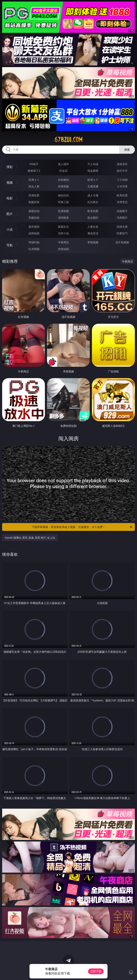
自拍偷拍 (63, 180)
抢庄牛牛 (122, 171)
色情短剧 (63, 249)
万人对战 (93, 164)
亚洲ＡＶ (34, 180)
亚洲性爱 (34, 195)
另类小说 (63, 233)
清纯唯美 (63, 218)
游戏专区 (122, 164)
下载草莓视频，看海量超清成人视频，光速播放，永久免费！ (82, 527)
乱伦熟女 (93, 202)
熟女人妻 (34, 186)
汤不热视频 (122, 242)
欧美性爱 (122, 195)
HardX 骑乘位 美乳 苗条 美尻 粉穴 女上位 (30, 538)
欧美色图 (93, 211)
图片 (10, 214)
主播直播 (93, 186)
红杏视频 (34, 249)
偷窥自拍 (34, 211)
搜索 (127, 150)
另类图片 (122, 218)
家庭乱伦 (63, 227)
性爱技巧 (122, 233)
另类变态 (122, 202)
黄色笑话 (93, 233)
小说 (10, 229)
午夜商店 (63, 242)
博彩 (10, 167)
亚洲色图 (63, 211)
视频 (10, 183)
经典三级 (63, 202)
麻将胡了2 (34, 171)
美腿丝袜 (34, 218)
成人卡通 (93, 195)
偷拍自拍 (63, 195)
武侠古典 (122, 227)
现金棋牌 (93, 171)
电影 (10, 198)
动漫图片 (122, 211)
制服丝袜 (34, 202)
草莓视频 (93, 242)
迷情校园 (34, 233)
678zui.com (68, 140)
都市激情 (34, 227)
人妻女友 (93, 227)
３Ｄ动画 (122, 180)
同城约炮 (34, 242)
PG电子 (34, 164)
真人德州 (63, 164)
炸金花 (63, 171)
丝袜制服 (63, 186)
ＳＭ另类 (122, 186)
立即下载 (96, 971)
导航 (10, 245)
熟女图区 (93, 218)
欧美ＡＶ (93, 180)
